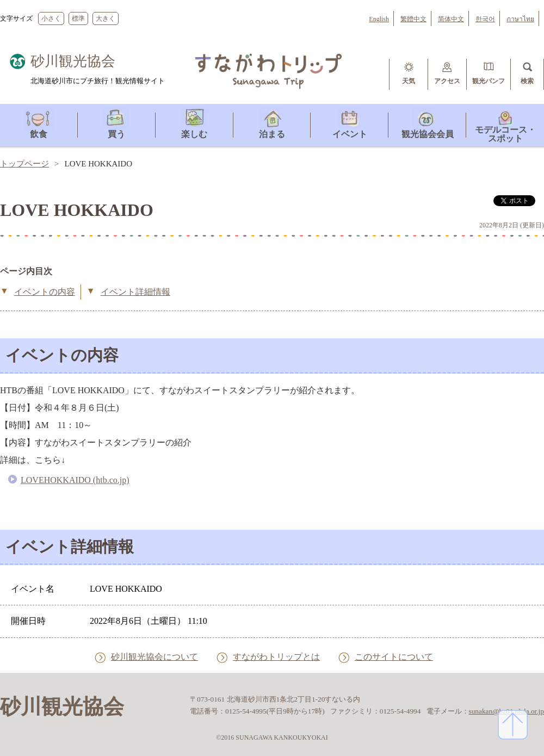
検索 (527, 81)
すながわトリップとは (276, 657)
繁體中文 (413, 19)
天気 (409, 81)
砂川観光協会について (154, 657)
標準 (78, 18)
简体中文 (451, 19)
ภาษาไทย (520, 19)
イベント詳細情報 (135, 292)
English (379, 19)
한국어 (485, 19)
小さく (51, 18)
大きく (106, 18)
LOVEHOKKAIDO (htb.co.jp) (75, 480)
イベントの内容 (45, 292)
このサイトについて (394, 657)
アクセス (447, 81)
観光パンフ (489, 81)
